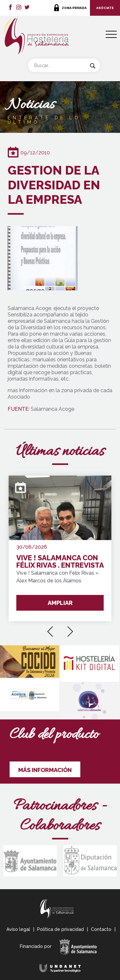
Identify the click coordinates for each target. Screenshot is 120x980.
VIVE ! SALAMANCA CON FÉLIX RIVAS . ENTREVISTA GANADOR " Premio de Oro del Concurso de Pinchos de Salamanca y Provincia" (60, 562)
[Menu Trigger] (111, 34)
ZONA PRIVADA (74, 8)
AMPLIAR (60, 603)
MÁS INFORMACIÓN (45, 770)
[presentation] (50, 629)
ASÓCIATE (105, 8)
